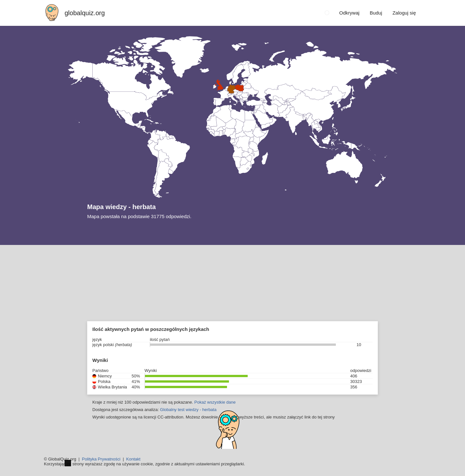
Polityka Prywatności (101, 459)
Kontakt (133, 459)
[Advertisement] (232, 293)
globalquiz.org (85, 13)
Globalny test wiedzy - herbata (188, 410)
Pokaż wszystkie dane (215, 402)
